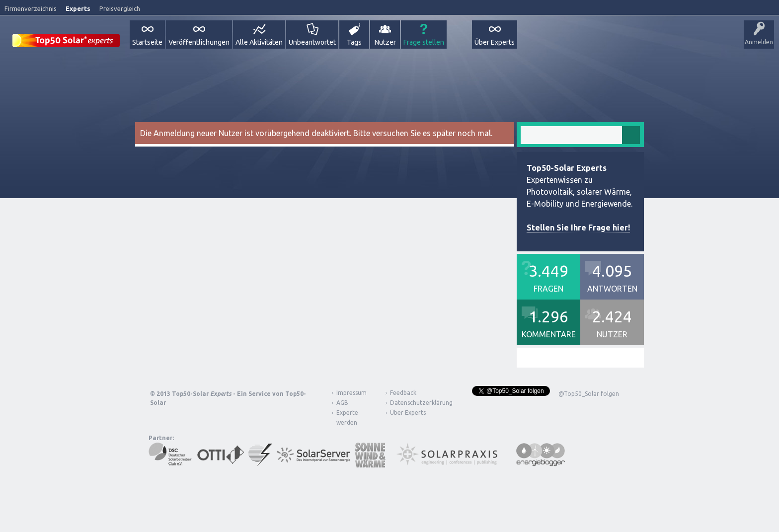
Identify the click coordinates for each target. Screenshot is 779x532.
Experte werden (347, 418)
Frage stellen (424, 42)
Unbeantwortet (312, 42)
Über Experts (495, 42)
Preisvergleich (120, 8)
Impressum (351, 393)
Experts (78, 8)
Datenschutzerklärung (414, 403)
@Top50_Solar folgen (589, 394)
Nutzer (385, 42)
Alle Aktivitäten (259, 42)
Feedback (403, 393)
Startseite (147, 42)
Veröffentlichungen (199, 42)
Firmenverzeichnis (31, 8)
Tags (354, 42)
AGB (342, 403)
